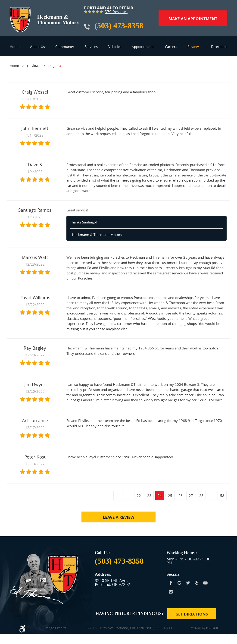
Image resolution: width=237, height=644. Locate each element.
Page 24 (55, 66)
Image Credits (55, 628)
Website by (204, 628)
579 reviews (116, 12)
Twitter (188, 583)
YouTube (206, 583)
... (128, 496)
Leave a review (118, 517)
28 (201, 496)
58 (222, 496)
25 (170, 496)
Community (65, 47)
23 (149, 496)
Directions (219, 47)
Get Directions (192, 614)
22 (139, 496)
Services (91, 47)
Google (180, 583)
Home (15, 47)
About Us (37, 47)
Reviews (194, 47)
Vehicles (115, 47)
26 (181, 496)
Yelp (197, 583)
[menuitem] (15, 48)
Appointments (143, 47)
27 (191, 496)
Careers (171, 47)
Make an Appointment (193, 19)
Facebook (171, 583)
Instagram (171, 592)
